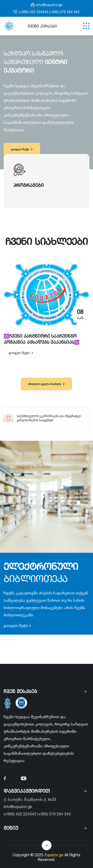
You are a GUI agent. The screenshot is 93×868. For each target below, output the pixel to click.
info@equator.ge (49, 5)
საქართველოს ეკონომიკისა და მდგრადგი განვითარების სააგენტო (46, 418)
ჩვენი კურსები (42, 26)
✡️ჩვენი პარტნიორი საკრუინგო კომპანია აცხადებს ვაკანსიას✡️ (42, 339)
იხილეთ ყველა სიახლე (46, 384)
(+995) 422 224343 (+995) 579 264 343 (49, 12)
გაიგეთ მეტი (22, 149)
